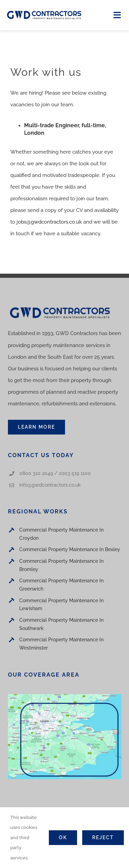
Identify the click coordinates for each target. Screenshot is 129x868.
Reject (103, 837)
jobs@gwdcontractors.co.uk (49, 222)
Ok (63, 837)
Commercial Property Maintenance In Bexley (70, 549)
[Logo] (44, 12)
